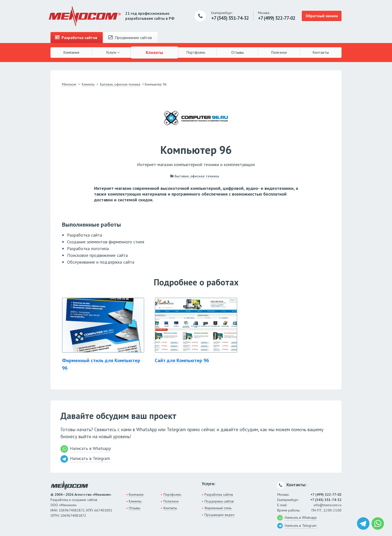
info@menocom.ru (328, 505)
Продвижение (130, 38)
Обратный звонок (322, 16)
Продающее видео (219, 515)
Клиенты (154, 52)
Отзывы (237, 52)
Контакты (321, 52)
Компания (71, 52)
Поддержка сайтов (219, 501)
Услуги (113, 52)
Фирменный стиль (218, 508)
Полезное (279, 52)
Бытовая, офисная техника (197, 176)
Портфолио (196, 52)
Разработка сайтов (219, 494)
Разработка (76, 38)
